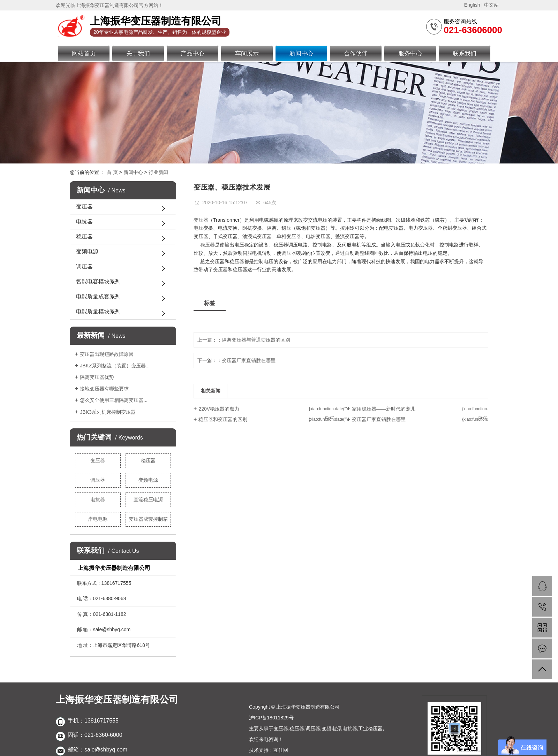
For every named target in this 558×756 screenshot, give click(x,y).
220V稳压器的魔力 (219, 409)
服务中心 (410, 54)
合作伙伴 (356, 54)
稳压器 (84, 236)
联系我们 (465, 54)
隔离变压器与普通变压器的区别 (256, 340)
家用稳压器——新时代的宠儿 (384, 409)
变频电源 (87, 251)
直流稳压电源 (148, 499)
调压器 (84, 266)
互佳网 (281, 750)
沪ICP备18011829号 (271, 718)
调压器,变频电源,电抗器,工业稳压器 (344, 728)
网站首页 (84, 54)
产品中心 (193, 54)
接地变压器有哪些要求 (104, 389)
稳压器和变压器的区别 (223, 419)
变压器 (84, 207)
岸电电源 (98, 519)
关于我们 (138, 54)
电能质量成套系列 (98, 296)
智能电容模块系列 (98, 281)
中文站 (491, 5)
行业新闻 (158, 172)
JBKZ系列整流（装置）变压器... (115, 366)
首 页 (112, 172)
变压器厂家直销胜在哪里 (249, 360)
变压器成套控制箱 (148, 519)
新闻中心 (301, 54)
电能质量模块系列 (98, 311)
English (472, 5)
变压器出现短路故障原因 (107, 354)
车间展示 (247, 54)
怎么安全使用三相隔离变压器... (114, 400)
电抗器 (84, 222)
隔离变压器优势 (97, 377)
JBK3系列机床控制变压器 (108, 412)
